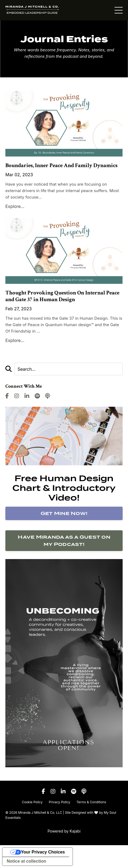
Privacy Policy (60, 802)
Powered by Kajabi (64, 831)
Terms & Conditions (91, 802)
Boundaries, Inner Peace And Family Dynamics (61, 165)
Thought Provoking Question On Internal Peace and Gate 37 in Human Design (62, 296)
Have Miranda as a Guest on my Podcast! (64, 541)
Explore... (15, 206)
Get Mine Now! (64, 513)
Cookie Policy (32, 802)
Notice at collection (26, 861)
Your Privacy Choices (43, 852)
